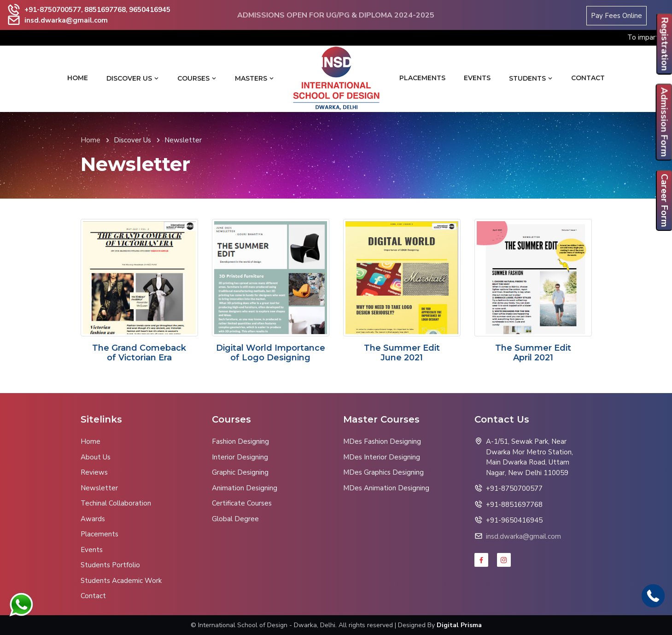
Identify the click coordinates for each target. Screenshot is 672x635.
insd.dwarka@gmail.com (66, 20)
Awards (93, 519)
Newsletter (99, 488)
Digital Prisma (459, 625)
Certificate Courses (242, 503)
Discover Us (133, 78)
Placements (422, 78)
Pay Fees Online (616, 16)
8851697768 (105, 10)
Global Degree (235, 519)
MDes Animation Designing (386, 488)
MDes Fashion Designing (382, 441)
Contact (588, 78)
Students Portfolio (110, 565)
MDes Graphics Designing (383, 472)
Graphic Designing (240, 472)
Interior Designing (240, 457)
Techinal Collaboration (116, 503)
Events (477, 78)
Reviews (94, 472)
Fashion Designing (240, 441)
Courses (197, 78)
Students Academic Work (121, 581)
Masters (254, 78)
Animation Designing (245, 488)
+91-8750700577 (53, 10)
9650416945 (150, 10)
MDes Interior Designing (382, 457)
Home (78, 78)
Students (531, 78)
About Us (96, 457)
